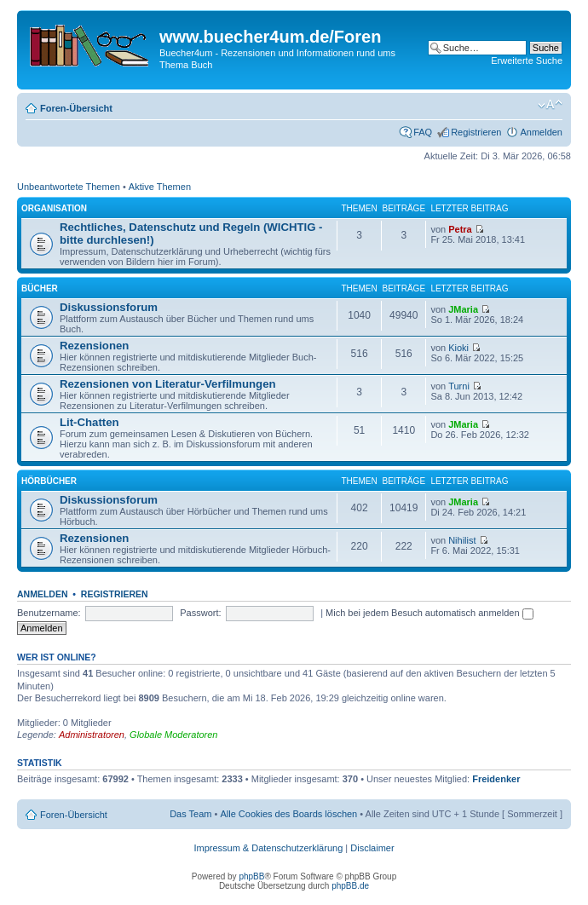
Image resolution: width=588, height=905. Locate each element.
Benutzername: (49, 613)
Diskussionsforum (109, 307)
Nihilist (462, 540)
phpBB (251, 876)
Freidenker (496, 779)
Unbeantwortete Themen (69, 187)
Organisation (54, 208)
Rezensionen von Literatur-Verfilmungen (168, 384)
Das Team (190, 814)
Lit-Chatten (89, 422)
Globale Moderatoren (173, 735)
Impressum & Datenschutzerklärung (268, 848)
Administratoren (92, 735)
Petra (460, 229)
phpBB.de (350, 886)
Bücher (40, 288)
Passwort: (200, 613)
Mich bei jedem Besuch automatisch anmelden (429, 613)
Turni (459, 386)
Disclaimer (372, 848)
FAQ (423, 132)
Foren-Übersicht (76, 108)
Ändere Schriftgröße (550, 105)
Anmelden (541, 132)
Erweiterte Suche (527, 61)
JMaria (463, 309)
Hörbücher (49, 481)
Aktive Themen (160, 187)
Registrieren (476, 132)
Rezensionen (94, 346)
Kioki (458, 348)
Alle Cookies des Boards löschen (288, 814)
